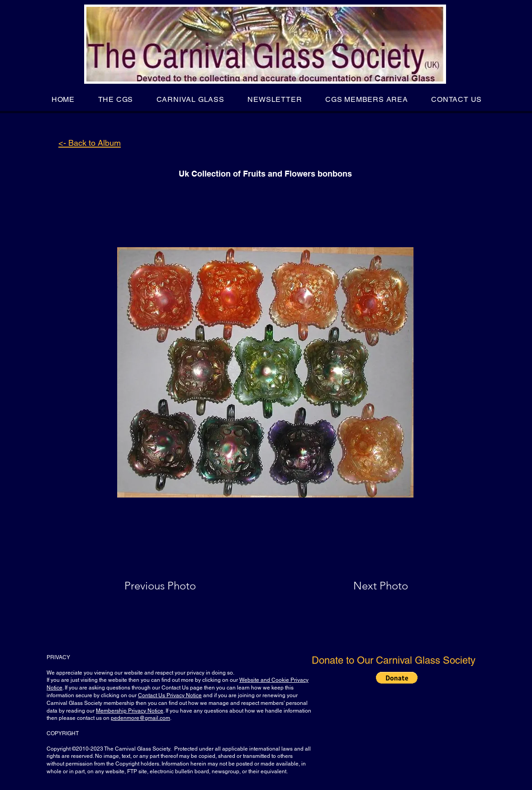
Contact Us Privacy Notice (170, 695)
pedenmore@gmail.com (140, 718)
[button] (116, 99)
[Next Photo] (363, 586)
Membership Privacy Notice (130, 711)
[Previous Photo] (173, 586)
